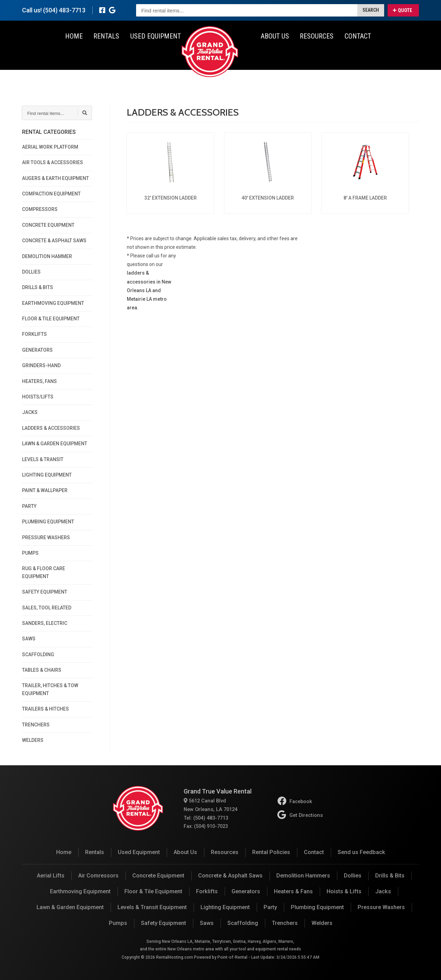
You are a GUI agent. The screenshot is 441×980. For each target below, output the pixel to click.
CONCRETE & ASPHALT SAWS (54, 241)
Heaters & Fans (293, 891)
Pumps (119, 922)
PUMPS (30, 553)
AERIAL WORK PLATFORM (50, 147)
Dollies (352, 875)
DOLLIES (31, 272)
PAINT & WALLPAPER (45, 490)
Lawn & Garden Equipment (72, 907)
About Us (274, 55)
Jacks (382, 891)
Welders (321, 922)
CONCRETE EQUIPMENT (48, 225)
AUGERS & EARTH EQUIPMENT (55, 178)
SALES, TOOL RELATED (47, 608)
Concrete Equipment (158, 875)
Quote (402, 10)
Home (75, 55)
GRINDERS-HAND (41, 365)
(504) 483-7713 (64, 10)
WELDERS (33, 740)
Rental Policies (271, 852)
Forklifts (207, 891)
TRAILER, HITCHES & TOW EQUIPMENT (50, 689)
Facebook (295, 802)
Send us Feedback (360, 852)
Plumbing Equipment (316, 907)
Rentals (107, 55)
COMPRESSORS (40, 209)
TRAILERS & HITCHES (45, 709)
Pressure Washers (379, 907)
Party (270, 907)
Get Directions (300, 815)
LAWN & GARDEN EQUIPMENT (55, 444)
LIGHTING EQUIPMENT (47, 475)
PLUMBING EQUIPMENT (48, 522)
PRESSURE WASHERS (46, 537)
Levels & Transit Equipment (153, 907)
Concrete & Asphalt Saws (230, 875)
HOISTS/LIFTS (38, 397)
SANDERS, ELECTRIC (45, 623)
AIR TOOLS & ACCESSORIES (53, 162)
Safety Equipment (163, 922)
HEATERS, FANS (39, 381)
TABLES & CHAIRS (42, 670)
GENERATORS (37, 350)
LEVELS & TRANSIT (43, 459)
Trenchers (284, 922)
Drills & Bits (389, 875)
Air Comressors (99, 875)
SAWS (29, 639)
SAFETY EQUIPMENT (45, 592)
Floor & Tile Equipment (154, 891)
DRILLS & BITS (38, 287)
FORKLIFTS (34, 334)
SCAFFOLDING (38, 654)
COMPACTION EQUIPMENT (51, 194)
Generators (245, 891)
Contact (356, 55)
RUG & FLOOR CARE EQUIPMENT (44, 572)
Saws (206, 922)
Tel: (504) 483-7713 (206, 818)
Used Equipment (156, 55)
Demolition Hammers (302, 875)
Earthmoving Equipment (81, 891)
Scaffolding (242, 922)
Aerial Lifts (51, 875)
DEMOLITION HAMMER (47, 256)
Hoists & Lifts (344, 891)
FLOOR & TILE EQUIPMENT (51, 319)
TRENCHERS (36, 725)
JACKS (30, 412)
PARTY (29, 506)
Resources (316, 55)
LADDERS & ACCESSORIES (51, 428)
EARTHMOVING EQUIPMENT (53, 303)
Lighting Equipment (225, 907)
